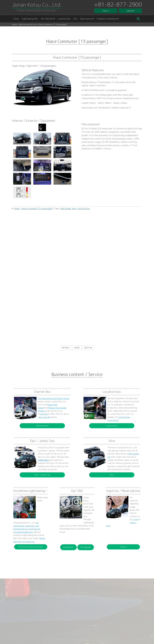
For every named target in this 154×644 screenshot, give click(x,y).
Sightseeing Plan (30, 19)
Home (16, 19)
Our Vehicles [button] (48, 19)
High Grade (65, 208)
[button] (138, 19)
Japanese (130, 11)
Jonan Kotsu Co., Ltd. (37, 5)
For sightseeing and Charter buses (46, 406)
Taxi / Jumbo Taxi (42, 464)
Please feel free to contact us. (30, 526)
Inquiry (106, 11)
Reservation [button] (87, 19)
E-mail (127, 519)
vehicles (43, 411)
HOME (77, 348)
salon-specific (43, 412)
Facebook (74, 529)
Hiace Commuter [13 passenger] (37, 208)
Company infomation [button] (108, 19)
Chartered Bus (42, 415)
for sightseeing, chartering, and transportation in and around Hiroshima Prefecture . (29, 522)
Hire (75, 19)
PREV (66, 348)
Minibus (42, 410)
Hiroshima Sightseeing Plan (31, 529)
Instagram (80, 529)
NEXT (88, 348)
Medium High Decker (47, 409)
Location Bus (64, 19)
